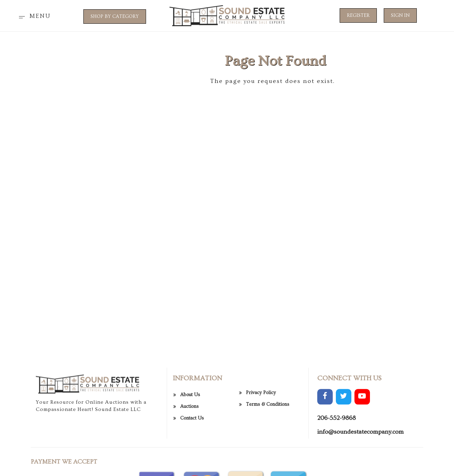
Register (358, 15)
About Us (190, 421)
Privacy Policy (261, 419)
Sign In (400, 15)
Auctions (189, 432)
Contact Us (192, 444)
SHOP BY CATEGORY (115, 17)
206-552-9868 (337, 444)
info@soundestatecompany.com (360, 458)
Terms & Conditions (268, 430)
